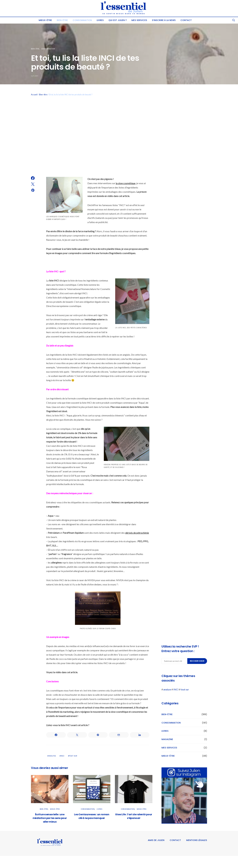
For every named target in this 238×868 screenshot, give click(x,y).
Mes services (139, 20)
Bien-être (62, 20)
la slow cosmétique (126, 183)
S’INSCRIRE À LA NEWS (164, 20)
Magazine (167, 739)
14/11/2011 (35, 76)
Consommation (82, 20)
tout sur (73, 756)
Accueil (34, 95)
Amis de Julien (156, 840)
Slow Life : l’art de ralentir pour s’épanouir (134, 816)
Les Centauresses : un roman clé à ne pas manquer (92, 816)
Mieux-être (45, 20)
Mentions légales (197, 840)
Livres (100, 20)
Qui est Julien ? (118, 20)
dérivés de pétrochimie (137, 533)
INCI (63, 756)
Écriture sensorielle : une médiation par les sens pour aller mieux (50, 818)
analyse (52, 756)
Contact (186, 20)
